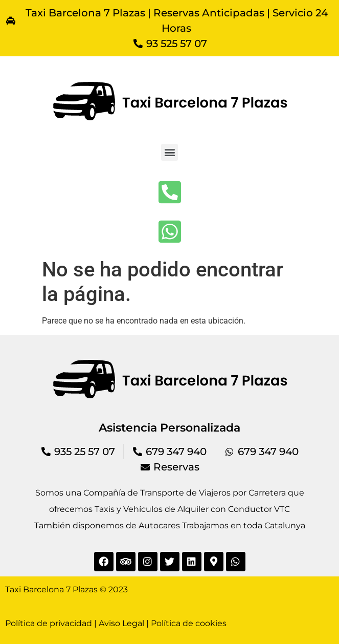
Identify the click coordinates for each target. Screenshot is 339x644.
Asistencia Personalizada (169, 428)
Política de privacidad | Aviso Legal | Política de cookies (116, 623)
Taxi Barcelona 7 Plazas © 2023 (66, 589)
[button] (169, 152)
